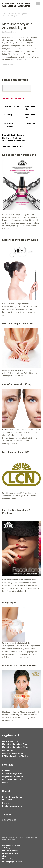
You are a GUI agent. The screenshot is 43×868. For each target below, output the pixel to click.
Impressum (7, 800)
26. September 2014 (10, 32)
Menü (38, 3)
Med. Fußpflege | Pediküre (12, 862)
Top (39, 862)
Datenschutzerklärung (12, 797)
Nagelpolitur (8, 750)
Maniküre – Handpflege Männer (16, 747)
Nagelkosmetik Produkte (13, 777)
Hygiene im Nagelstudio (13, 773)
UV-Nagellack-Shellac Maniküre (16, 756)
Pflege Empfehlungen (11, 780)
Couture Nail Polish (11, 741)
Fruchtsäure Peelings (10, 851)
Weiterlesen (21, 60)
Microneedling (8, 859)
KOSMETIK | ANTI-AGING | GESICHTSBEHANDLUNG (18, 5)
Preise (5, 782)
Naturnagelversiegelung (13, 753)
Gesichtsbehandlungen (11, 845)
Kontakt (6, 803)
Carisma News (8, 65)
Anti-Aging (6, 848)
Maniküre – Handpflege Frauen (16, 744)
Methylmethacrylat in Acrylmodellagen (17, 26)
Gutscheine (7, 771)
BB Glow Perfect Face (10, 853)
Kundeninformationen (12, 806)
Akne (4, 856)
